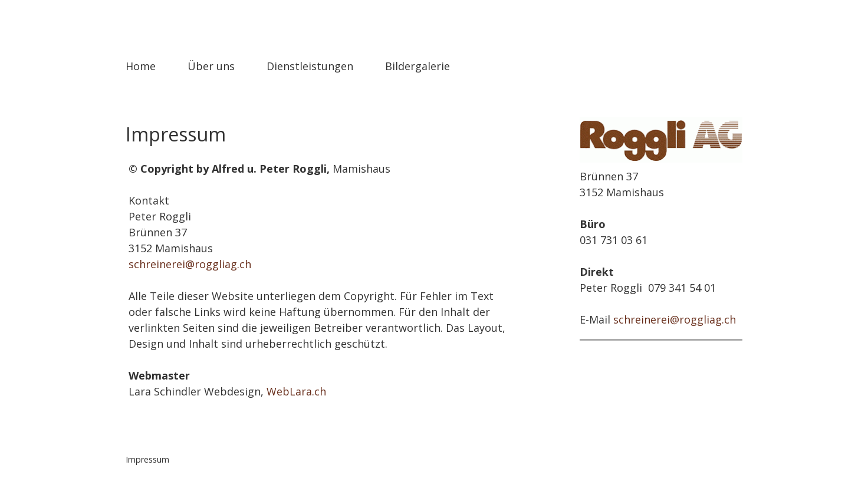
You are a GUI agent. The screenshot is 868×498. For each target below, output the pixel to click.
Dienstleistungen (310, 66)
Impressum (147, 459)
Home (141, 66)
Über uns (211, 66)
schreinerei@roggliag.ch (190, 264)
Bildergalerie (417, 66)
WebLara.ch (296, 391)
